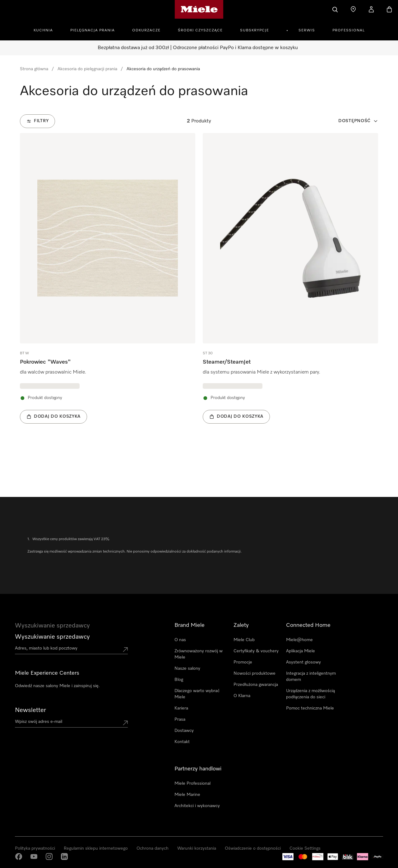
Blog (179, 680)
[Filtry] (37, 121)
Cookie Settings (305, 848)
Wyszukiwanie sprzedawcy (52, 637)
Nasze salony (187, 668)
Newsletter (30, 710)
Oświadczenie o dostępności (253, 848)
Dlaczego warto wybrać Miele (197, 694)
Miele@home (299, 640)
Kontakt (182, 742)
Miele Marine (187, 795)
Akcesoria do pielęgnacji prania (87, 69)
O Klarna (242, 696)
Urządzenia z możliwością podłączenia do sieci (310, 694)
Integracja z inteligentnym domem (311, 677)
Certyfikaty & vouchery (256, 651)
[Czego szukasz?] (335, 9)
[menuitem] (47, 30)
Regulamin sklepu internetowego (96, 848)
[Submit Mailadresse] (125, 723)
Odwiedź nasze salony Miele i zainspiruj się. (57, 686)
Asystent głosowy (303, 662)
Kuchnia (43, 30)
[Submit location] (125, 650)
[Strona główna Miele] (199, 9)
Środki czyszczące (200, 30)
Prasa (180, 719)
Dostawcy (184, 731)
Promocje (243, 662)
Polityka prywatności (35, 848)
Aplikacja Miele (301, 651)
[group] (108, 288)
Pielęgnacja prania (93, 30)
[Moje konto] (371, 9)
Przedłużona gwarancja (256, 685)
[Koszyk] (389, 9)
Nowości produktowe (255, 673)
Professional (349, 30)
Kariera (181, 708)
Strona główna (34, 69)
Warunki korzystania (197, 848)
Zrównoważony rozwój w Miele (199, 654)
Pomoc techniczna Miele (310, 708)
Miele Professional (192, 783)
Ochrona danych (153, 848)
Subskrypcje (255, 30)
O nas (180, 640)
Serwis (307, 30)
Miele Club (244, 640)
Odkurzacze (146, 30)
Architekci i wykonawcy (197, 806)
